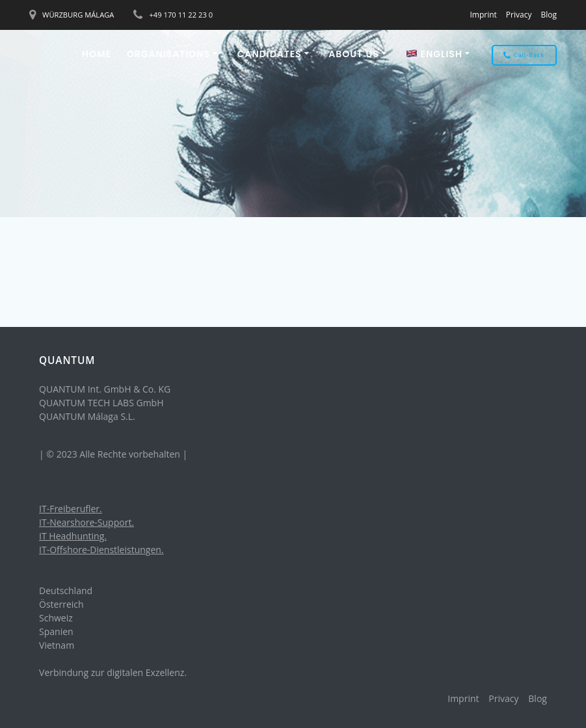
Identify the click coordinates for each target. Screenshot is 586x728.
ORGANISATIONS (168, 54)
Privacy (519, 15)
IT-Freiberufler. (71, 509)
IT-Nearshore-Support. (87, 522)
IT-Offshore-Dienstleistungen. (101, 550)
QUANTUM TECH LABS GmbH (101, 403)
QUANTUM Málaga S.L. (87, 416)
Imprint (483, 15)
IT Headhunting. (73, 536)
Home (97, 54)
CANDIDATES (270, 54)
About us (353, 54)
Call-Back (524, 55)
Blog (549, 15)
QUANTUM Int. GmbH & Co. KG (105, 389)
